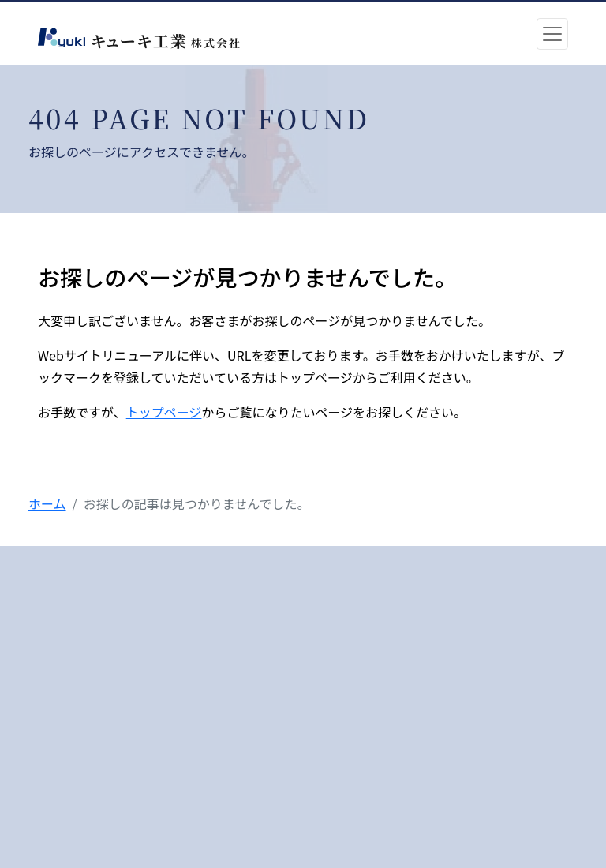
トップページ (164, 412)
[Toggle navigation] (552, 34)
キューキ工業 (163, 41)
